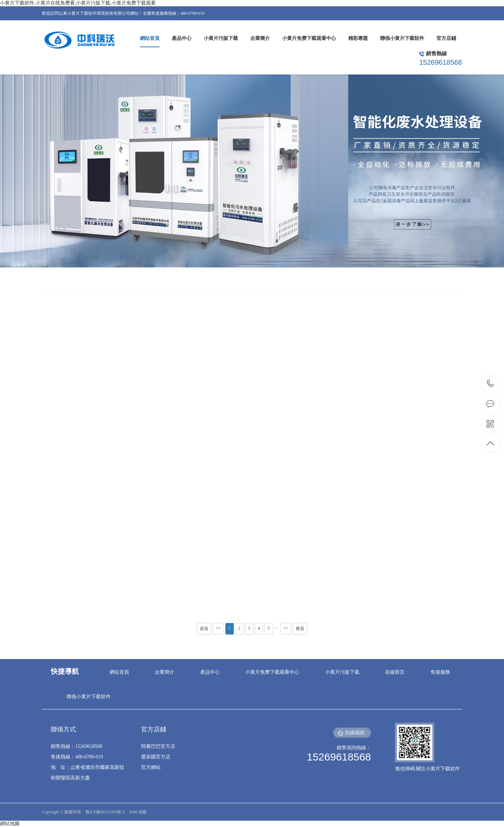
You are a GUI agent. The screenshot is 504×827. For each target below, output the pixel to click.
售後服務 (440, 672)
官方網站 (151, 767)
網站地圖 (10, 824)
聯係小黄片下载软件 (89, 697)
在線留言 (395, 672)
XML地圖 (138, 812)
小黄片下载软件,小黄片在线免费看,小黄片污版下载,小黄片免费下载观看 (78, 3)
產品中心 (210, 672)
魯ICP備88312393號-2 (105, 812)
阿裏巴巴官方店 (158, 746)
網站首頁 (119, 672)
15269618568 (491, 384)
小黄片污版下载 (342, 672)
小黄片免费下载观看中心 (272, 672)
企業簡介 (164, 672)
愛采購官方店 (156, 757)
